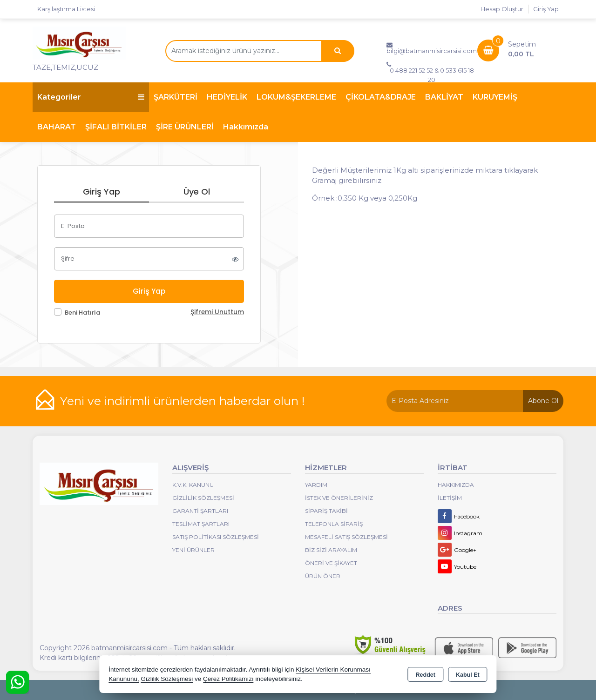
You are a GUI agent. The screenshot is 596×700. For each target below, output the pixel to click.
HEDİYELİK (227, 97)
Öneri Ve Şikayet (331, 563)
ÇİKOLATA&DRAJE (381, 97)
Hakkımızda (246, 127)
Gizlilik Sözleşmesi (203, 498)
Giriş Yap (546, 9)
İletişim (450, 498)
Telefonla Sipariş (334, 524)
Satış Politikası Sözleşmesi (216, 537)
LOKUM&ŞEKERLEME (296, 97)
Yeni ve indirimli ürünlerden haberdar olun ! (183, 401)
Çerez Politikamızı (228, 679)
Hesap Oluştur (502, 9)
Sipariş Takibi (326, 511)
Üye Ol (197, 192)
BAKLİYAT (444, 97)
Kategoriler (91, 97)
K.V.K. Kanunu (193, 485)
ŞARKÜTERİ (176, 97)
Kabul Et (468, 675)
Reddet (426, 675)
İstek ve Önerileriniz (339, 498)
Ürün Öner (323, 576)
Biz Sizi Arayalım (331, 550)
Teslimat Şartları (201, 524)
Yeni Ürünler (193, 550)
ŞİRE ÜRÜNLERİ (185, 127)
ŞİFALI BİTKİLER (116, 127)
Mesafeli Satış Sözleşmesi (346, 537)
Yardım (316, 485)
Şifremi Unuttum (217, 312)
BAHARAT (57, 127)
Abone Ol (543, 401)
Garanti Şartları (200, 511)
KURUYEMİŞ (495, 97)
